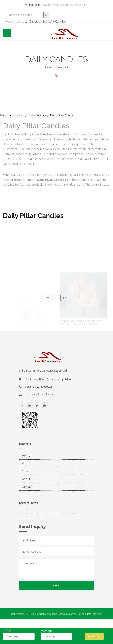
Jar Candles (32, 22)
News (26, 471)
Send (56, 585)
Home (49, 67)
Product (18, 115)
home (4, 115)
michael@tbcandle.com (41, 394)
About (26, 479)
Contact (27, 487)
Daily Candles (37, 115)
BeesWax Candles (54, 22)
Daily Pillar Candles (63, 115)
